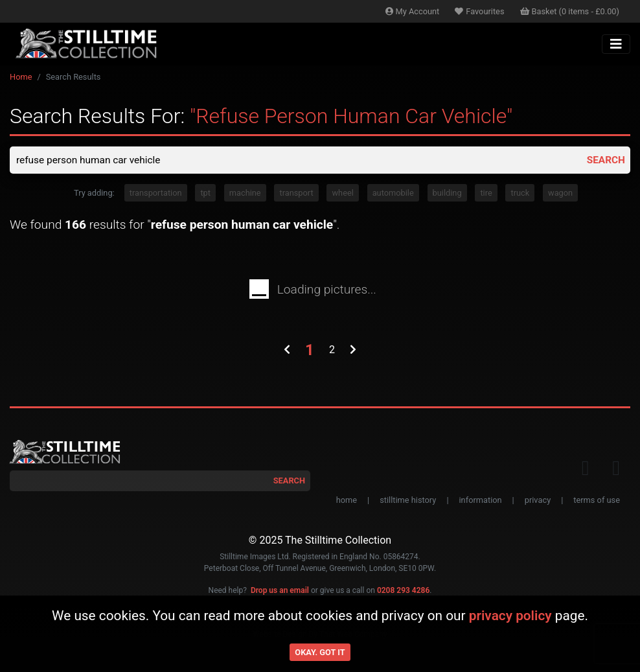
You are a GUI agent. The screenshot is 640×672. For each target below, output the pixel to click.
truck (520, 194)
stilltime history (408, 501)
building (447, 194)
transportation (156, 194)
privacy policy (510, 616)
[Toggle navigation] (616, 44)
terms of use (597, 501)
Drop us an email (280, 591)
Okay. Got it (320, 652)
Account (413, 11)
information (481, 501)
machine (245, 194)
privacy (538, 501)
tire (486, 194)
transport (296, 194)
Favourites (479, 11)
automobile (393, 194)
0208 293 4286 (403, 591)
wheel (342, 194)
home (347, 501)
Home (21, 77)
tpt (205, 194)
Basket (570, 11)
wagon (560, 194)
